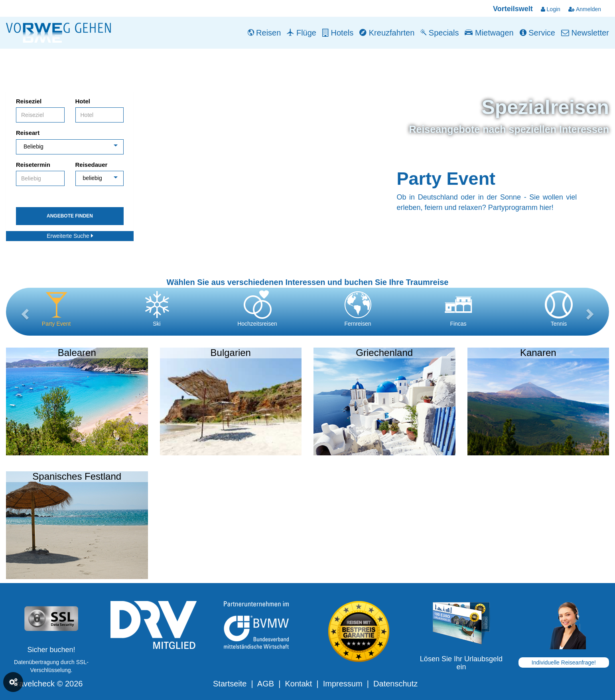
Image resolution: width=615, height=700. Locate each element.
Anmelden (585, 9)
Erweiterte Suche (70, 236)
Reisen (264, 33)
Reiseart (28, 133)
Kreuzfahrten (387, 33)
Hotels (338, 33)
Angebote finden (70, 216)
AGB (266, 684)
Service (537, 33)
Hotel (83, 101)
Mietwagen (489, 33)
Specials (440, 33)
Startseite (230, 684)
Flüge (302, 33)
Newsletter (585, 33)
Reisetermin (33, 165)
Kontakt (298, 684)
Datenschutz (395, 684)
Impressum (343, 684)
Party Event (446, 179)
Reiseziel (29, 101)
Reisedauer (92, 165)
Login (551, 9)
